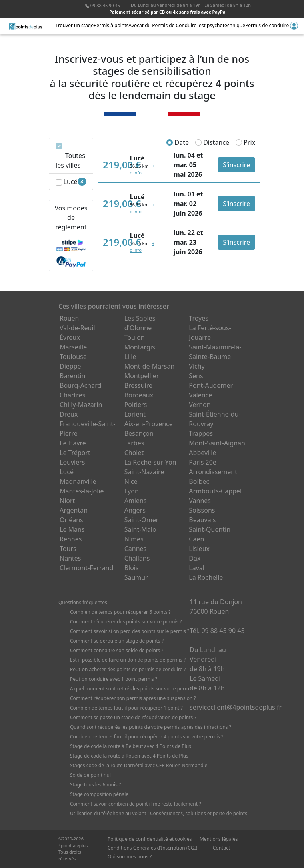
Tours (68, 549)
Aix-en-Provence (149, 424)
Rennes (71, 539)
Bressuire (138, 385)
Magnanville (78, 481)
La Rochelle (206, 577)
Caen (196, 539)
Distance (212, 142)
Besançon (139, 433)
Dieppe (70, 366)
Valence (200, 395)
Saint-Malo (140, 529)
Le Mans (72, 529)
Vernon (200, 405)
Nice (131, 481)
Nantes (70, 558)
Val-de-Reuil (77, 328)
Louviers (72, 462)
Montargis (140, 347)
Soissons (202, 510)
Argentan (74, 510)
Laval (197, 568)
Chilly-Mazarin (81, 405)
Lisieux (199, 549)
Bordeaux (139, 395)
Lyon (132, 491)
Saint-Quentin (210, 529)
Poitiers (136, 405)
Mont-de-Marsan (150, 366)
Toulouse (73, 357)
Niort (67, 501)
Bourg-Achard (80, 385)
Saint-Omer (142, 520)
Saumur (136, 577)
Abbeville (202, 453)
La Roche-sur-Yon (150, 462)
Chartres (72, 395)
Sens (196, 376)
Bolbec (199, 481)
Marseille (73, 347)
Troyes (199, 318)
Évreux (70, 337)
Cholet (134, 453)
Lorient (135, 414)
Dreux (69, 414)
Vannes (200, 501)
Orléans (71, 520)
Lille (130, 357)
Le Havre (73, 443)
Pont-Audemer (211, 385)
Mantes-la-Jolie (82, 491)
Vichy (197, 366)
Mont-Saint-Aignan (217, 443)
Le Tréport (75, 453)
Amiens (136, 501)
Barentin (72, 376)
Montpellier (142, 376)
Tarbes (134, 443)
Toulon (135, 337)
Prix (245, 142)
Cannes (136, 549)
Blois (132, 568)
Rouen (69, 318)
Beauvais (202, 520)
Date (178, 142)
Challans (137, 558)
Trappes (201, 433)
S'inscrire (236, 165)
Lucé (67, 472)
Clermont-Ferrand (86, 568)
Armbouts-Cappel (215, 491)
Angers (135, 510)
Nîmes (134, 539)
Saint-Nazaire (144, 472)
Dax (195, 558)
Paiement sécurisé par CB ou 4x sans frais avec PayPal (168, 12)
